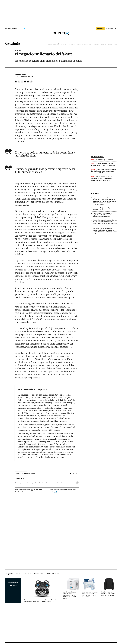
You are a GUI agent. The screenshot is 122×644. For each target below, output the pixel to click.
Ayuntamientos (44, 483)
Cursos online (27, 574)
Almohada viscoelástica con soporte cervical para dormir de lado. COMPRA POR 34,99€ (90, 594)
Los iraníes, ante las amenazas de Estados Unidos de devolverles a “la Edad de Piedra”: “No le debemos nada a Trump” (105, 231)
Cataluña (13, 44)
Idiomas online (39, 574)
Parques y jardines (32, 483)
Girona (86, 44)
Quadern (97, 44)
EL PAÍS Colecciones (53, 574)
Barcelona (72, 44)
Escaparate (9, 574)
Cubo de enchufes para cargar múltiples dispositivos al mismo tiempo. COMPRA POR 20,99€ (69, 595)
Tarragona (80, 44)
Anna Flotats (20, 74)
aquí (55, 492)
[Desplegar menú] (7, 33)
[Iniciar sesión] (111, 29)
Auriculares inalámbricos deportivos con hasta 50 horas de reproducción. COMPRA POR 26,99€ (41, 601)
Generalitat (64, 44)
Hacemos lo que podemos (104, 160)
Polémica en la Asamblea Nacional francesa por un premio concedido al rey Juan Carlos (102, 179)
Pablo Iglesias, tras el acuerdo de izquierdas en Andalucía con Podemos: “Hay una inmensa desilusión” (104, 215)
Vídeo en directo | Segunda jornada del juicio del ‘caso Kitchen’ (103, 164)
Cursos (18, 574)
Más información (20, 492)
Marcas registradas (20, 483)
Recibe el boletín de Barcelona (26, 474)
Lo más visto (96, 194)
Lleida (91, 44)
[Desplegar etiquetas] (77, 483)
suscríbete (100, 29)
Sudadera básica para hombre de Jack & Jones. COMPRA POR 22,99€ (108, 594)
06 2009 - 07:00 (27, 77)
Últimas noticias (112, 44)
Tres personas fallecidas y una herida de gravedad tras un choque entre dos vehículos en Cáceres (104, 171)
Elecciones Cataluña (54, 44)
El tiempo (103, 44)
